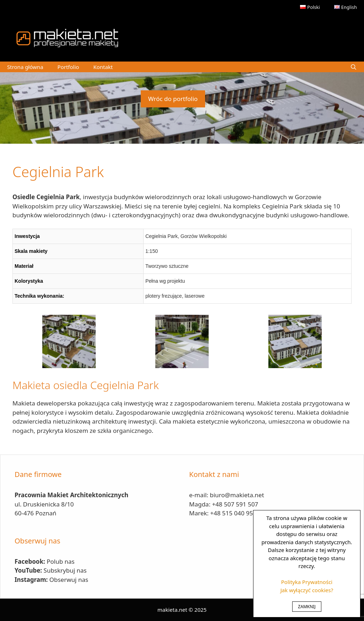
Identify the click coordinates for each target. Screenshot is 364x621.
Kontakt (103, 67)
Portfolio (68, 67)
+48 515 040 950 (233, 513)
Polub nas (61, 561)
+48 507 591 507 (235, 504)
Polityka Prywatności (307, 582)
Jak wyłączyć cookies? (307, 590)
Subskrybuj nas (65, 570)
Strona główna (25, 67)
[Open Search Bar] (354, 67)
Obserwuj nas (69, 580)
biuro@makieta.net (237, 495)
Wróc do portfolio (173, 99)
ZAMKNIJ (307, 607)
